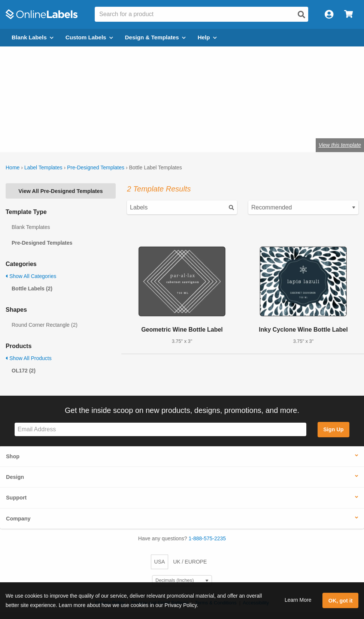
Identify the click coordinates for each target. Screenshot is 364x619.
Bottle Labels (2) (32, 289)
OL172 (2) (24, 371)
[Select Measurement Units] (182, 581)
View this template (340, 145)
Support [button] (16, 498)
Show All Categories (31, 276)
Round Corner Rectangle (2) (45, 325)
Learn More (298, 600)
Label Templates (43, 167)
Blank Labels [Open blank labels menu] (33, 37)
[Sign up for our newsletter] (160, 430)
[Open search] (301, 15)
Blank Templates (31, 227)
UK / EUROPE (190, 562)
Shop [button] (13, 456)
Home (13, 167)
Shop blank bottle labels (61, 121)
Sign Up (333, 429)
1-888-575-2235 (207, 538)
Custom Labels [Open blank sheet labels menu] (89, 37)
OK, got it (341, 601)
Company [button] (18, 519)
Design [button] (15, 477)
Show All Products (29, 358)
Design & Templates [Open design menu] (155, 37)
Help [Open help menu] (207, 37)
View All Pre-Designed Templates (60, 191)
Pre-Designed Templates (96, 167)
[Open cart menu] (348, 14)
